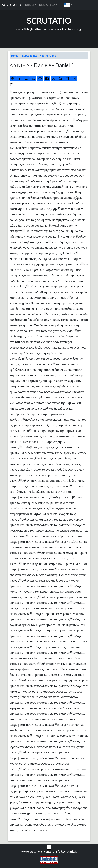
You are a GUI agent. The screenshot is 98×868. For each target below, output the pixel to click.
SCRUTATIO (12, 5)
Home (15, 56)
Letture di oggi (73, 29)
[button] (68, 5)
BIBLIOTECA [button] (47, 5)
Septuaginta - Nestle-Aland (39, 56)
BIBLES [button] (30, 5)
